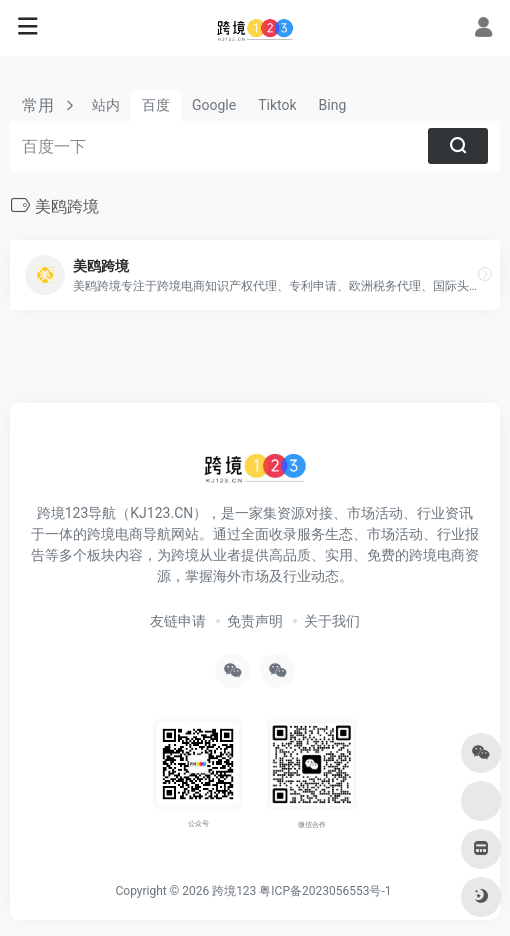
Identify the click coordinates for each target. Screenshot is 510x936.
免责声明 (255, 621)
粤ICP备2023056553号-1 (325, 891)
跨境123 (234, 891)
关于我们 (332, 621)
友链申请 (178, 621)
